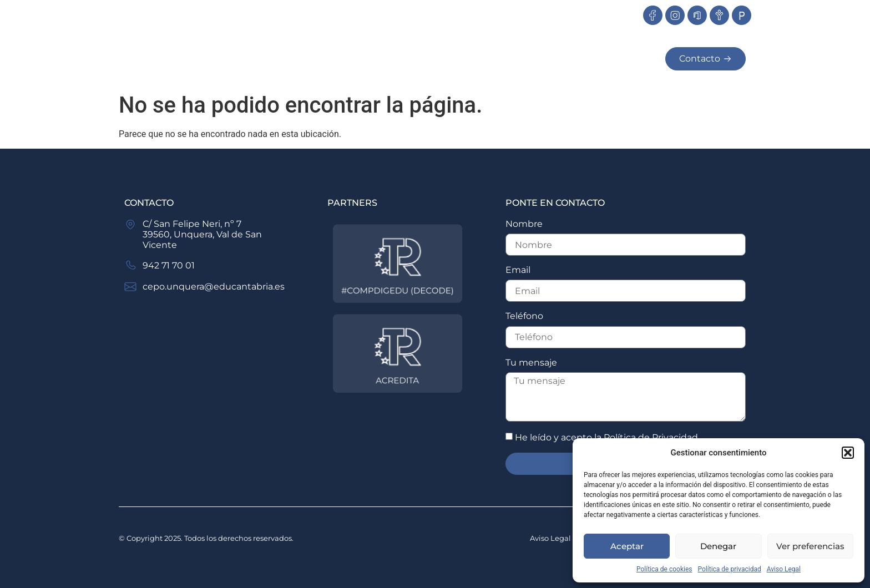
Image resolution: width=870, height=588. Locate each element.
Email (518, 270)
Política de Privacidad (651, 437)
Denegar (718, 546)
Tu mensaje (531, 363)
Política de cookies (664, 569)
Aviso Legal (784, 569)
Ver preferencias (810, 546)
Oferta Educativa (427, 59)
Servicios (533, 59)
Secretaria (615, 59)
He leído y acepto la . (607, 437)
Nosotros (319, 59)
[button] (848, 453)
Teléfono (524, 316)
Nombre (524, 224)
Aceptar (627, 546)
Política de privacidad (730, 569)
